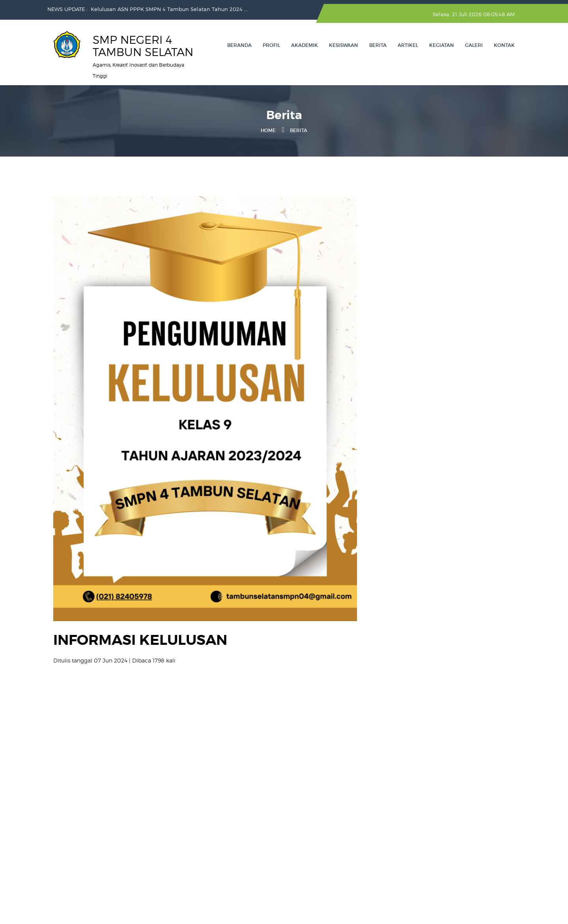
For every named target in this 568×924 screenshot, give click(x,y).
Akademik (305, 45)
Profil (271, 45)
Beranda (239, 45)
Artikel (408, 45)
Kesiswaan (344, 45)
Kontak (504, 45)
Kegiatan (442, 45)
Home (268, 130)
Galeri (474, 45)
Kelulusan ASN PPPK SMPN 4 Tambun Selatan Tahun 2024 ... (169, 9)
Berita (378, 45)
